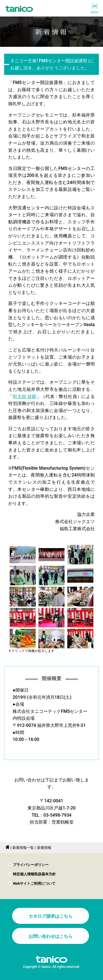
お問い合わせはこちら (51, 936)
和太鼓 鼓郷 (24, 396)
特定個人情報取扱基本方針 (34, 874)
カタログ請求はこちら (51, 916)
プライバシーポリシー (31, 865)
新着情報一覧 (23, 848)
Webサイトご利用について (34, 883)
